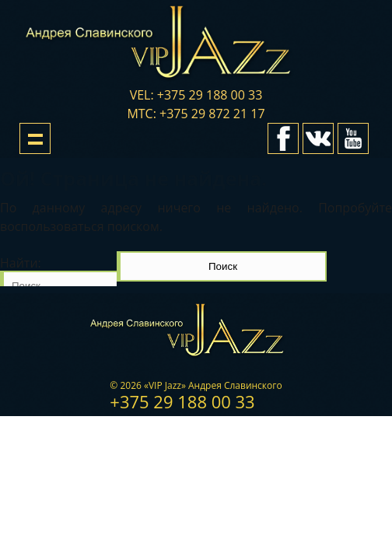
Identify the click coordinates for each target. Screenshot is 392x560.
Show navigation (35, 138)
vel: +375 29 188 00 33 (196, 95)
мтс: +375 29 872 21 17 (196, 114)
